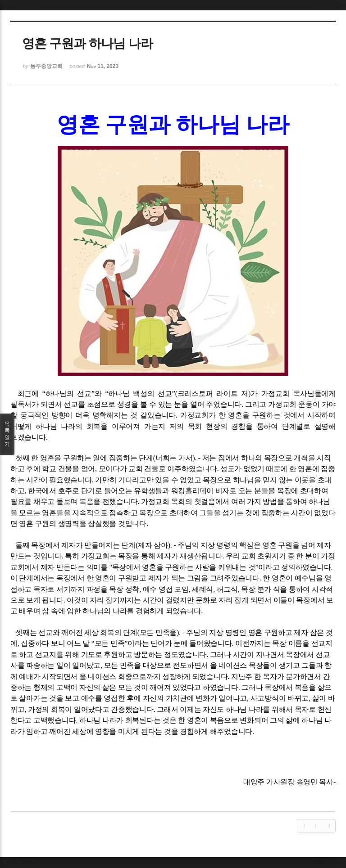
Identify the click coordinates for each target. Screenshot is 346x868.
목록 (7, 434)
